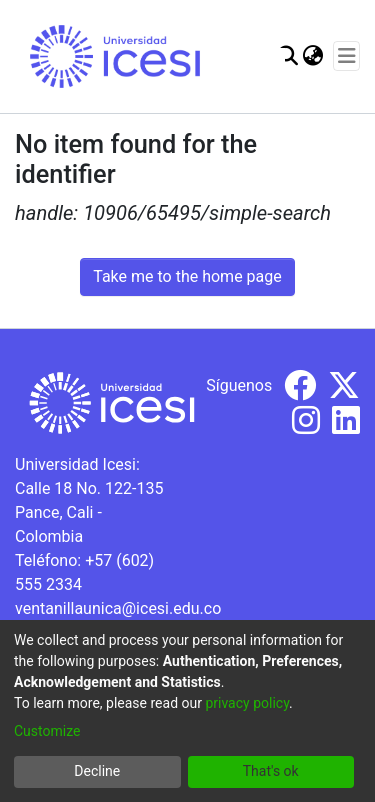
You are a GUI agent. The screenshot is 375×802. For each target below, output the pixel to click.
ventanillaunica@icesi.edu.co (118, 608)
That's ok (271, 771)
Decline (97, 771)
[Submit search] (287, 56)
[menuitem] (312, 56)
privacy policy (247, 703)
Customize (47, 731)
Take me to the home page (187, 276)
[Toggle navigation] (346, 56)
